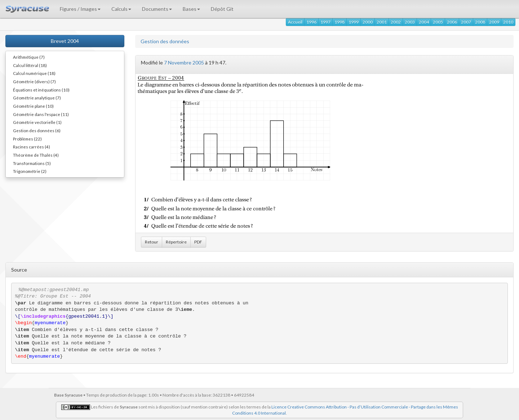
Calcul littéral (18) (30, 65)
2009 (494, 22)
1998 (340, 22)
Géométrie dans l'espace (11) (41, 114)
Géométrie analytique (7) (37, 98)
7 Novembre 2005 (184, 62)
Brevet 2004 (65, 41)
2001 (382, 22)
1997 (325, 22)
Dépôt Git (222, 9)
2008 (480, 22)
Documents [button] (157, 9)
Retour (152, 242)
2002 (396, 22)
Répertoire (176, 242)
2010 (508, 22)
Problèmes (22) (27, 139)
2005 (438, 22)
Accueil (295, 22)
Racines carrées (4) (32, 147)
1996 (311, 22)
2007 (466, 22)
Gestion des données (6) (37, 130)
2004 (424, 22)
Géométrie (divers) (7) (34, 81)
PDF (198, 242)
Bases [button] (191, 9)
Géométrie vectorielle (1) (37, 122)
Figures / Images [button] (80, 9)
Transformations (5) (32, 163)
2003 (410, 22)
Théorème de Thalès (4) (36, 155)
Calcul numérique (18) (34, 73)
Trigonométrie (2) (30, 171)
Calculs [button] (121, 9)
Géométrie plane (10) (33, 106)
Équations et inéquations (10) (41, 90)
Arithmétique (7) (29, 57)
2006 (452, 22)
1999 (354, 22)
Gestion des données (165, 41)
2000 (368, 22)
